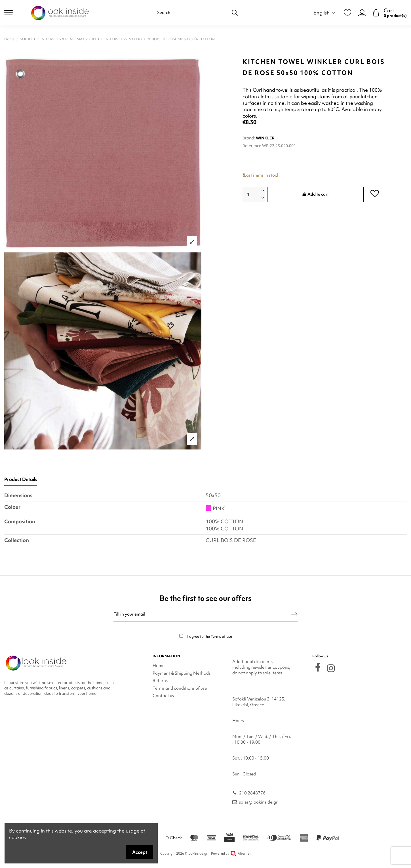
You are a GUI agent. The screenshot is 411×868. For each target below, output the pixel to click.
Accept (140, 852)
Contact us (163, 696)
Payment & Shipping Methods (182, 673)
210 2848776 (252, 793)
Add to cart (315, 194)
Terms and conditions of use (180, 688)
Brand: (249, 138)
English (325, 13)
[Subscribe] (294, 614)
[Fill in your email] (202, 614)
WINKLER (265, 138)
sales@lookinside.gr (258, 802)
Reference (252, 146)
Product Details (21, 479)
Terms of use (221, 636)
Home (159, 666)
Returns (160, 681)
